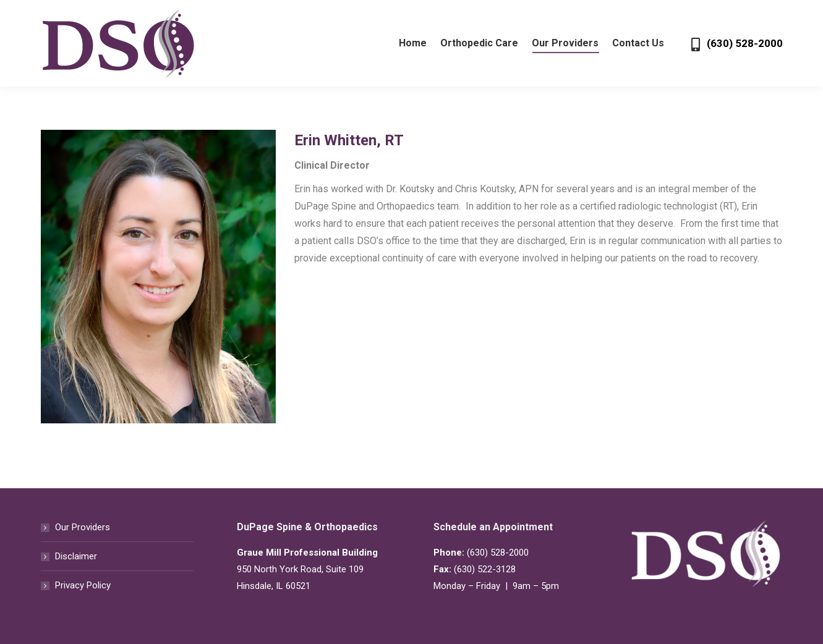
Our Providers (83, 527)
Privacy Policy (83, 585)
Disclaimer (76, 556)
